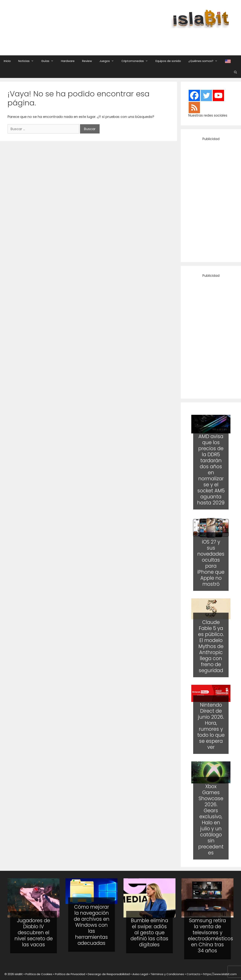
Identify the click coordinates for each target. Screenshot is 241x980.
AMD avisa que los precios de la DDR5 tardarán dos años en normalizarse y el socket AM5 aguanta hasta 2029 (211, 469)
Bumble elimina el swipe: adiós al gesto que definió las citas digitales (149, 933)
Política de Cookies (39, 974)
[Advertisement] (142, 38)
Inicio (7, 61)
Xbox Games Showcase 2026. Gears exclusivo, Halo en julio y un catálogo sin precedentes (211, 820)
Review (87, 61)
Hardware (68, 61)
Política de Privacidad (70, 974)
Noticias (28, 61)
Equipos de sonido (168, 61)
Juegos (109, 61)
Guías (49, 61)
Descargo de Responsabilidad (109, 974)
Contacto (194, 974)
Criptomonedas (137, 61)
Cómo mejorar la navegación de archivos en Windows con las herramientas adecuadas (92, 925)
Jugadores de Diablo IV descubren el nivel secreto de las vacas (34, 933)
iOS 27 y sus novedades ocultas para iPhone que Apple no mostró (211, 563)
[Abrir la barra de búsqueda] (235, 72)
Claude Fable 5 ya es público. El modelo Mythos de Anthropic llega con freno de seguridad (211, 646)
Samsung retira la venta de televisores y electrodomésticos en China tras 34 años (210, 936)
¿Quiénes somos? (205, 61)
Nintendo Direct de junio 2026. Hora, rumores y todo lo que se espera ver (211, 726)
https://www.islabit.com (220, 974)
